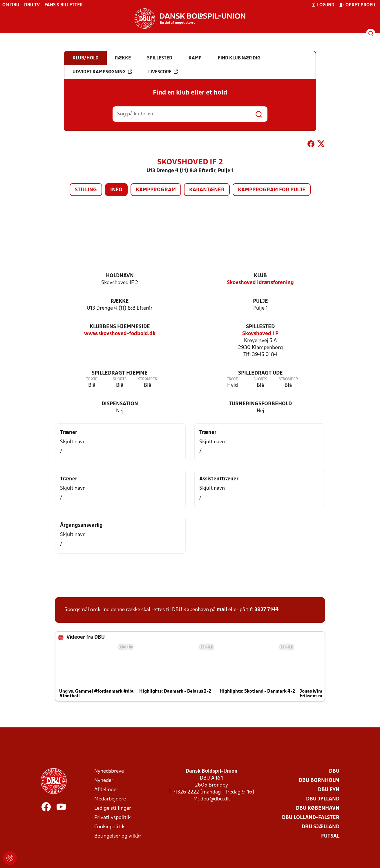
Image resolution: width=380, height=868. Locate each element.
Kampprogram (156, 190)
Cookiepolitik (109, 827)
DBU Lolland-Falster (311, 818)
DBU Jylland (323, 799)
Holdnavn (120, 276)
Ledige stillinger (113, 808)
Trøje (92, 379)
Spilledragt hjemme (120, 373)
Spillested (260, 327)
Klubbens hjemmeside (120, 327)
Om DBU (11, 5)
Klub (260, 276)
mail (222, 610)
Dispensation (120, 404)
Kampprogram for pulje (272, 190)
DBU (334, 771)
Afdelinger (106, 790)
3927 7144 (266, 610)
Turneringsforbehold (260, 404)
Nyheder (104, 781)
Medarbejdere (110, 799)
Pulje (260, 301)
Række (120, 301)
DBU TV (32, 5)
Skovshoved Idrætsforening (260, 283)
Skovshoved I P (260, 334)
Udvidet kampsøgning (102, 72)
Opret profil (358, 5)
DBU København (318, 808)
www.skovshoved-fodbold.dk (120, 334)
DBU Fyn (329, 790)
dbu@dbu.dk (215, 799)
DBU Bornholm (319, 781)
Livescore (163, 72)
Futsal (330, 836)
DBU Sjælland (321, 827)
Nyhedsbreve (109, 771)
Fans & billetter (64, 5)
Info (116, 190)
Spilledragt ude (260, 373)
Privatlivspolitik (112, 818)
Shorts (120, 379)
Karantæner (207, 190)
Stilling (86, 190)
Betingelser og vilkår (118, 836)
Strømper (148, 379)
